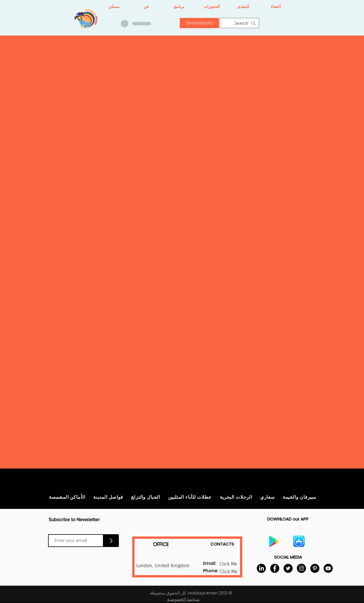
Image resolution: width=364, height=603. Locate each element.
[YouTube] (328, 568)
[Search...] (240, 23)
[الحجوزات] (212, 7)
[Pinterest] (315, 568)
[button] (199, 23)
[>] (111, 541)
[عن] (146, 7)
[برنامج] (179, 7)
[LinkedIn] (261, 568)
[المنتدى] (243, 7)
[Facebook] (275, 568)
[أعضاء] (276, 7)
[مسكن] (114, 7)
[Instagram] (301, 568)
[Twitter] (288, 568)
